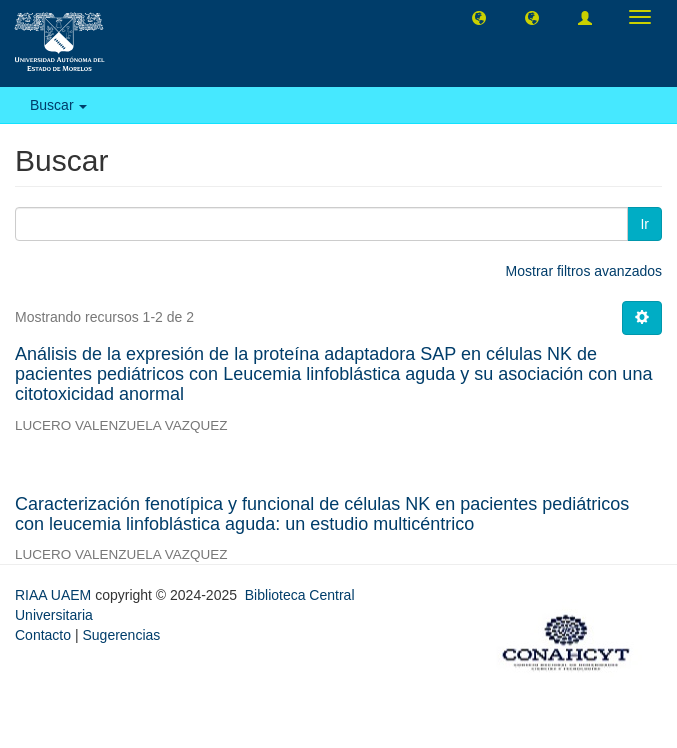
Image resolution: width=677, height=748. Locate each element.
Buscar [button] (58, 105)
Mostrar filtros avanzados (584, 271)
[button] (479, 17)
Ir (644, 224)
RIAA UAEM (55, 595)
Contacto (43, 635)
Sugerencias (121, 635)
